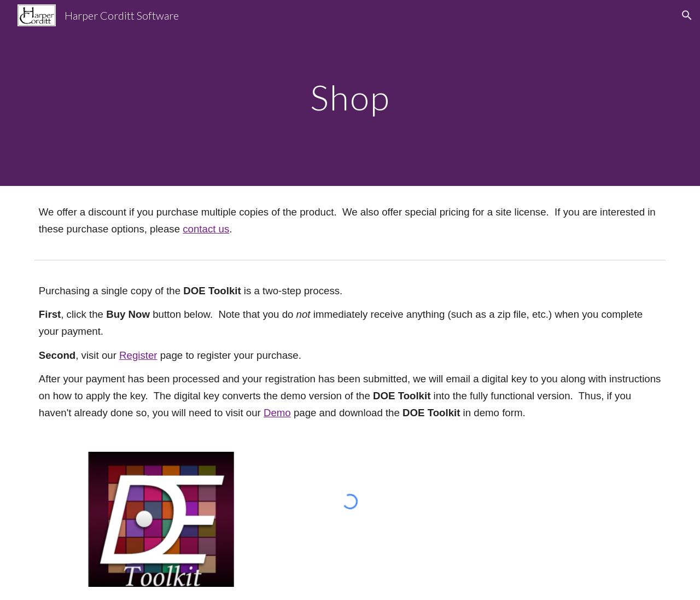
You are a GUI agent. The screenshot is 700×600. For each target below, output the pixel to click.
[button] (687, 15)
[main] (350, 93)
